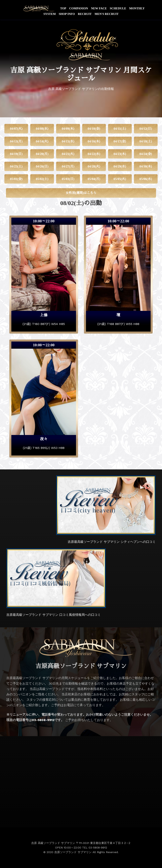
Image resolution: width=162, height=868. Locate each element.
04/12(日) (146, 129)
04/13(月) (16, 141)
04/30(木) (146, 166)
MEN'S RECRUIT (106, 14)
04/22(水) (94, 154)
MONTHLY (137, 8)
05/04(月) (94, 179)
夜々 (44, 439)
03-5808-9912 (43, 720)
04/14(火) (42, 141)
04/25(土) (16, 166)
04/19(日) (16, 154)
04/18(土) (146, 141)
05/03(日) (68, 179)
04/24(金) (146, 154)
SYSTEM (50, 14)
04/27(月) (68, 166)
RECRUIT (85, 14)
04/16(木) (94, 141)
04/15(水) (68, 141)
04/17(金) (120, 141)
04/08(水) (42, 129)
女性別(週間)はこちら (81, 193)
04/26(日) (42, 166)
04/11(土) (120, 129)
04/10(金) (94, 129)
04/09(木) (68, 129)
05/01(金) (16, 179)
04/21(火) (68, 154)
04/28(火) (94, 166)
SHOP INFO (67, 14)
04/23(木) (120, 154)
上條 (44, 315)
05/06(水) (146, 179)
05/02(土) (42, 179)
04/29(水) (120, 166)
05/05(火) (120, 179)
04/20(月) (42, 154)
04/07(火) (16, 129)
